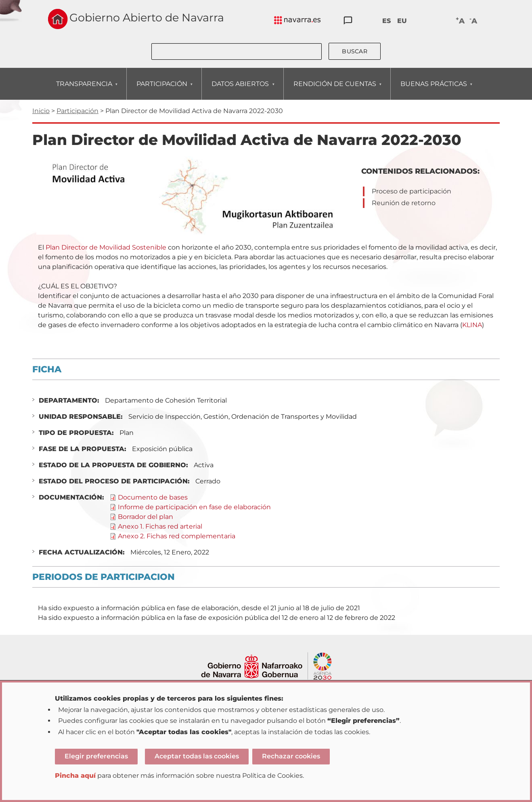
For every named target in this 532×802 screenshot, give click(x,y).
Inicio (41, 111)
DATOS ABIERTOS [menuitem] (240, 90)
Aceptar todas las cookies (197, 756)
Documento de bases (153, 497)
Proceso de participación (412, 191)
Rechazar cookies (291, 756)
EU (402, 21)
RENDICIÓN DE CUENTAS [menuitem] (335, 90)
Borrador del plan (146, 517)
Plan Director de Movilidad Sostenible (106, 247)
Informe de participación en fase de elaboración (194, 507)
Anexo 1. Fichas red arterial (160, 526)
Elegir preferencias (96, 756)
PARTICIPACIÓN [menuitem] (162, 90)
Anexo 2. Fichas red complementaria (177, 536)
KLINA (472, 325)
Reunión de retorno (404, 203)
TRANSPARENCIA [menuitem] (84, 90)
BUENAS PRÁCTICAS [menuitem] (434, 90)
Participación (77, 111)
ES (386, 21)
